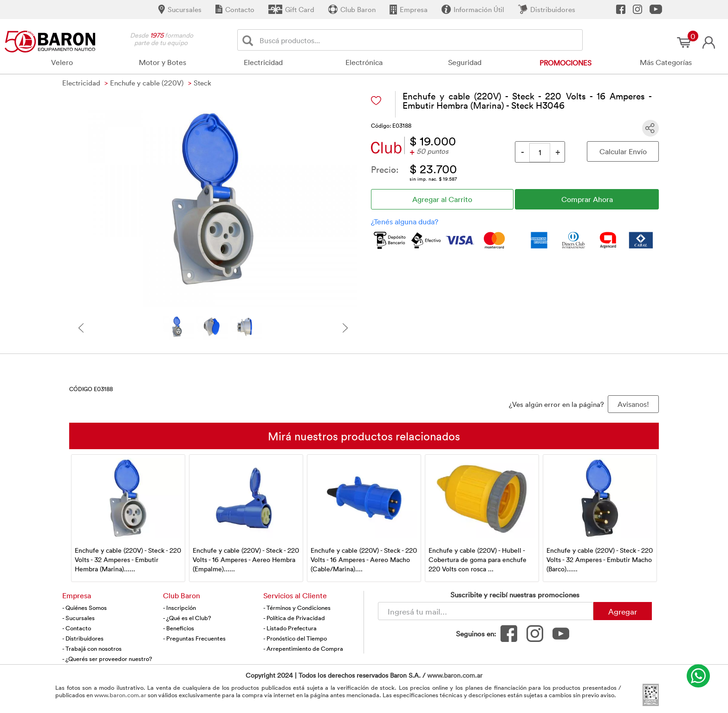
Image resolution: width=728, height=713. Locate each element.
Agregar (623, 611)
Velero (62, 62)
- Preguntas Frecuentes (194, 638)
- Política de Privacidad (294, 618)
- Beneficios (179, 628)
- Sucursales (78, 618)
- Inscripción (179, 608)
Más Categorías (666, 62)
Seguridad (465, 62)
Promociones (565, 63)
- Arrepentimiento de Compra (303, 648)
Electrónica (364, 62)
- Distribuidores (83, 638)
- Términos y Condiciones (297, 608)
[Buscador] (419, 40)
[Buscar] (250, 40)
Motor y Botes (162, 62)
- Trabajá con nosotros (92, 648)
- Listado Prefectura (290, 628)
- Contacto (77, 628)
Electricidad (263, 62)
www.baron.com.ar (455, 675)
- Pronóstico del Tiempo (295, 638)
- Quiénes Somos (84, 608)
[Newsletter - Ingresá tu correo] (486, 611)
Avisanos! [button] (633, 404)
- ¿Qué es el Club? (187, 618)
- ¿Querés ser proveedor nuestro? (107, 659)
